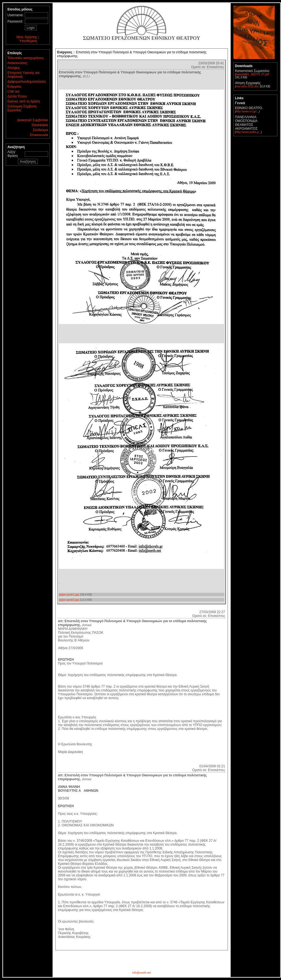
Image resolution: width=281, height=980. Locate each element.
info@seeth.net (141, 973)
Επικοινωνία (39, 135)
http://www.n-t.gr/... (247, 111)
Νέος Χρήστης (27, 37)
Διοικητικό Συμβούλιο (32, 120)
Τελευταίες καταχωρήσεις (26, 58)
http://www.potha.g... (248, 132)
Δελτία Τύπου (17, 96)
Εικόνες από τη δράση (24, 101)
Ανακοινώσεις (17, 63)
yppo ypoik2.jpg (69, 600)
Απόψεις (14, 68)
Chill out (13, 92)
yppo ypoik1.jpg (69, 595)
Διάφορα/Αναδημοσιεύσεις (27, 82)
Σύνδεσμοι (40, 130)
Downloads (40, 125)
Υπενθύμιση (28, 41)
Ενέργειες (14, 87)
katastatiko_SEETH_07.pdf (252, 74)
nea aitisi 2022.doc (247, 86)
